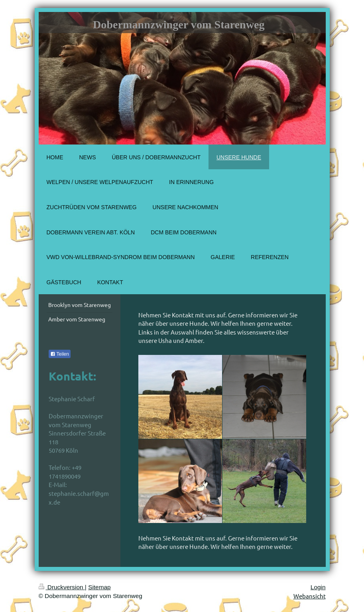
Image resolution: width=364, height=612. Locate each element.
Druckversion (62, 587)
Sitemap (99, 587)
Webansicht (310, 596)
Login (318, 587)
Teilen (60, 354)
